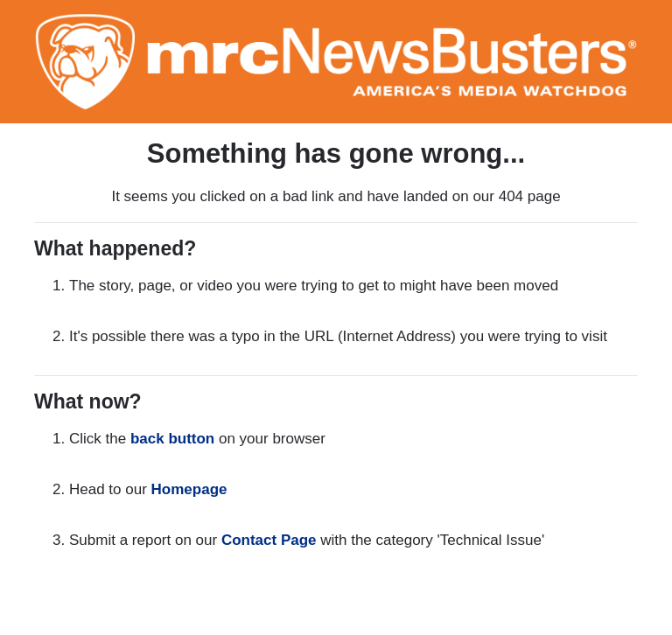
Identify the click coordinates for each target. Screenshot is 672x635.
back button (172, 439)
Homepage (189, 489)
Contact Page (269, 540)
